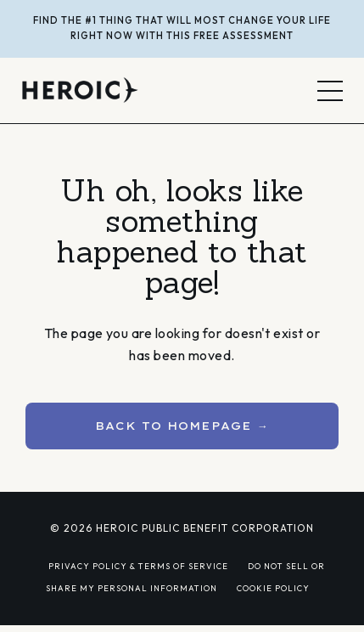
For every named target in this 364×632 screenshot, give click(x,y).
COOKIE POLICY (273, 588)
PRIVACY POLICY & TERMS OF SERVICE (138, 566)
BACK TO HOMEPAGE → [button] (182, 426)
